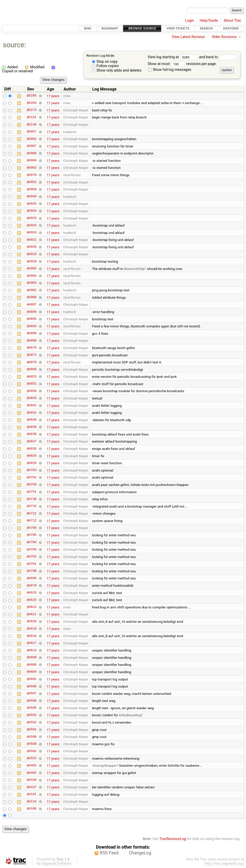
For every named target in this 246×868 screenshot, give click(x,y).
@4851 (32, 384)
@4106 (32, 809)
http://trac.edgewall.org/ (224, 864)
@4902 (32, 290)
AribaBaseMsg (130, 715)
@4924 (32, 233)
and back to (218, 57)
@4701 (32, 564)
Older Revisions (224, 37)
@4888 (32, 340)
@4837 (32, 441)
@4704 (32, 542)
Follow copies (105, 66)
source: (15, 45)
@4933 (32, 218)
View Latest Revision (188, 37)
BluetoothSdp (134, 269)
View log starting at (173, 57)
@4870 (32, 362)
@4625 (32, 600)
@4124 (32, 801)
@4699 (32, 578)
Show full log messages (170, 70)
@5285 (32, 96)
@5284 (32, 103)
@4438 (32, 780)
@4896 (32, 312)
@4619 (32, 629)
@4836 (32, 449)
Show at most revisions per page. (182, 64)
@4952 (32, 182)
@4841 (32, 413)
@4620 (32, 622)
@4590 (32, 737)
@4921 (32, 240)
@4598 (32, 686)
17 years (53, 96)
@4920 (32, 247)
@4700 (32, 571)
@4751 (32, 492)
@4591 (32, 730)
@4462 (32, 773)
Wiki (88, 28)
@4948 (32, 197)
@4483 (32, 765)
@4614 (32, 650)
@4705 (32, 535)
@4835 (32, 456)
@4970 (32, 175)
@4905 (32, 269)
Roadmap (110, 28)
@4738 (32, 499)
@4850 (32, 391)
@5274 (32, 110)
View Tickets (178, 28)
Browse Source (142, 28)
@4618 (32, 636)
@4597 (32, 694)
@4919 (32, 254)
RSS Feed (109, 853)
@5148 (32, 125)
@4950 (32, 189)
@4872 (32, 355)
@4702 (32, 557)
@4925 (32, 225)
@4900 (32, 297)
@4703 (32, 549)
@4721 (32, 513)
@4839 (32, 427)
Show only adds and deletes (117, 70)
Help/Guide (209, 21)
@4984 (32, 161)
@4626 (32, 593)
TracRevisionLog (173, 839)
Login (189, 21)
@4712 (32, 521)
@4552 (32, 758)
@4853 (32, 377)
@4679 (32, 585)
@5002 (32, 139)
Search (206, 28)
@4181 (32, 794)
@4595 (32, 708)
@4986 (32, 153)
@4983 (32, 168)
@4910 (32, 261)
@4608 (32, 658)
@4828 (32, 463)
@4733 (32, 506)
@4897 (32, 304)
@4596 (32, 701)
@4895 (32, 319)
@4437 (32, 787)
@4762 (32, 477)
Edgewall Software (56, 864)
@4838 (32, 434)
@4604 (32, 672)
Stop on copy (105, 62)
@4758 (32, 485)
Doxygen (231, 28)
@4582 (32, 751)
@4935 (32, 204)
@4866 (32, 369)
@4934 (32, 211)
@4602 (32, 679)
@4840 (32, 420)
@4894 (32, 326)
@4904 (32, 276)
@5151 (32, 117)
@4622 (32, 607)
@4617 (32, 643)
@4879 (32, 348)
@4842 (32, 406)
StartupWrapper (105, 765)
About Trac (233, 21)
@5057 (32, 132)
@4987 (32, 146)
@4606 (32, 665)
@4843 (32, 398)
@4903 (32, 283)
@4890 (32, 333)
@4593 (32, 715)
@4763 (32, 470)
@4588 (32, 744)
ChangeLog (140, 853)
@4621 (32, 614)
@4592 (32, 722)
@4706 (32, 528)
